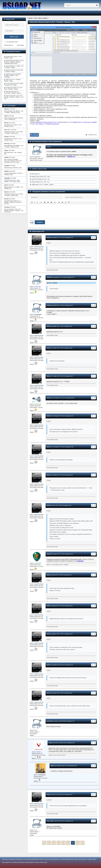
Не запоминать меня (12, 42)
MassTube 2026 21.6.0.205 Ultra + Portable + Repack (14, 71)
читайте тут (71, 156)
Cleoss (50, 743)
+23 (34, 135)
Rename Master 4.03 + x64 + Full (40, 182)
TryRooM (49, 277)
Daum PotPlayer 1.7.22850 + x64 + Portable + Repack (14, 67)
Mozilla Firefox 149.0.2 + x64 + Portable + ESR (13, 57)
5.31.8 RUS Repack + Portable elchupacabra (45, 124)
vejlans (53, 766)
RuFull (48, 238)
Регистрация (20, 45)
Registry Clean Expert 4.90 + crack (41, 177)
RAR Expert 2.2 (36, 174)
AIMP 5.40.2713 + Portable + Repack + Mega (13, 80)
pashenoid (50, 721)
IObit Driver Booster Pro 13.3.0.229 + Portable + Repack (13, 92)
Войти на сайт (14, 37)
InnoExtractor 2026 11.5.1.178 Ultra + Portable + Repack (13, 88)
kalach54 (49, 554)
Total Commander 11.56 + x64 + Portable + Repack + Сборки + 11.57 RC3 (14, 97)
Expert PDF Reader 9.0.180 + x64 (40, 179)
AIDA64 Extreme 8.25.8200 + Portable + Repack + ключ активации (13, 76)
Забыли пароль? (9, 45)
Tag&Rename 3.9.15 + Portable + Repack (43, 185)
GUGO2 (49, 305)
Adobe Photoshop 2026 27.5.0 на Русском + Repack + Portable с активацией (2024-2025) (14, 62)
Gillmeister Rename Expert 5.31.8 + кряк (48, 122)
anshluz (49, 398)
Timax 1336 (50, 821)
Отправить (40, 222)
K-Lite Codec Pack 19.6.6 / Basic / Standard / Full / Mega (14, 84)
